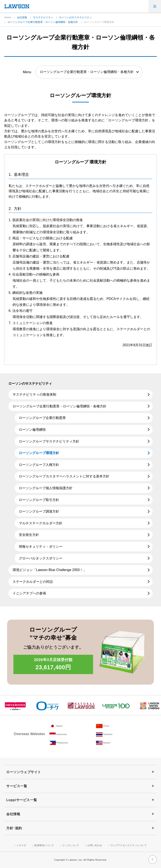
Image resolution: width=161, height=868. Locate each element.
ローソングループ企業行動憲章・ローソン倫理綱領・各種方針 (43, 22)
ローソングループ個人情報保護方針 (46, 488)
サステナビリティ (43, 17)
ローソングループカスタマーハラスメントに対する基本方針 (64, 476)
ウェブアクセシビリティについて (129, 845)
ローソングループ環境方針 (39, 453)
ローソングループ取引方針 (39, 500)
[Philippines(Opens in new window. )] (73, 743)
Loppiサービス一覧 (22, 800)
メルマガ (21, 845)
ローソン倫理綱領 (32, 430)
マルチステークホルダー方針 (41, 523)
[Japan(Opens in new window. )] (73, 726)
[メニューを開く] (155, 6)
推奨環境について (44, 845)
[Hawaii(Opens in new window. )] (119, 743)
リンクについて (71, 845)
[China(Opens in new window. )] (119, 726)
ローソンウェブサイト (24, 772)
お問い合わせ (95, 845)
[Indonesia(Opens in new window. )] (73, 734)
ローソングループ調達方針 (39, 511)
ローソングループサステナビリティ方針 (49, 441)
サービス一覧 (17, 786)
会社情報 (22, 17)
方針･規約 (14, 828)
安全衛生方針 (29, 535)
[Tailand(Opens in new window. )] (119, 734)
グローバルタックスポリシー (41, 558)
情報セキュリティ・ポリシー (41, 547)
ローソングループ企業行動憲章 (42, 418)
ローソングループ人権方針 (39, 465)
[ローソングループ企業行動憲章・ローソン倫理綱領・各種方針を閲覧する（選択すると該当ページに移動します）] (89, 72)
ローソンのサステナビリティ (75, 17)
